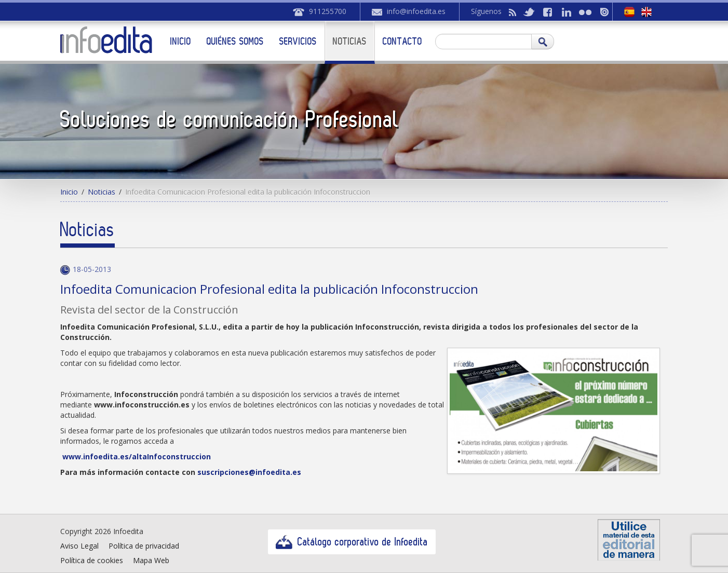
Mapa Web (151, 560)
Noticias (350, 41)
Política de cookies (92, 560)
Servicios (298, 41)
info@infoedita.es (416, 11)
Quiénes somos (235, 41)
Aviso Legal (79, 546)
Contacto (402, 41)
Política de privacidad (144, 546)
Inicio (181, 41)
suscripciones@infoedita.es (249, 472)
